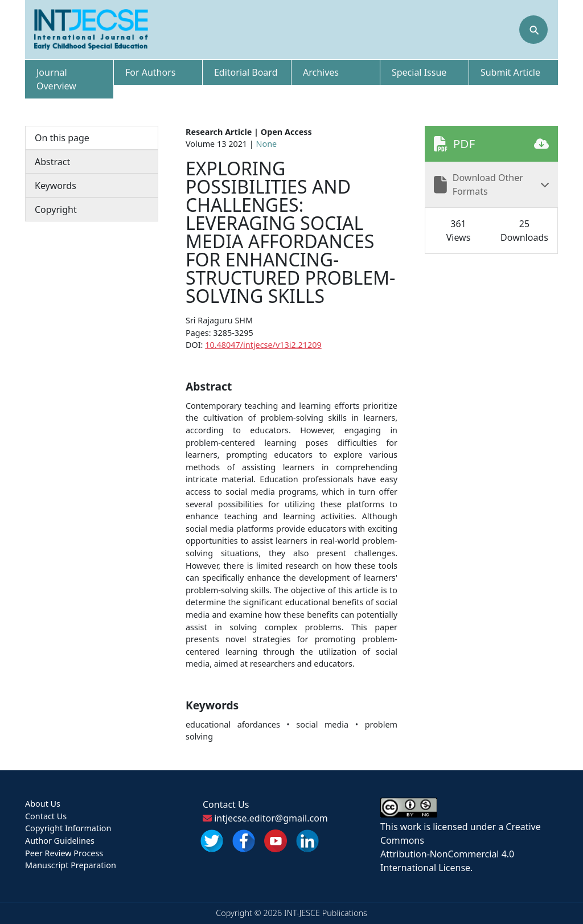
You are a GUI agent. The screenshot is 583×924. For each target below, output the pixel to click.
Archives (321, 72)
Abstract (52, 162)
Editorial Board (246, 72)
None (267, 144)
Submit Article (510, 72)
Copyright (56, 210)
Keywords (56, 186)
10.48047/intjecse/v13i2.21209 (263, 345)
